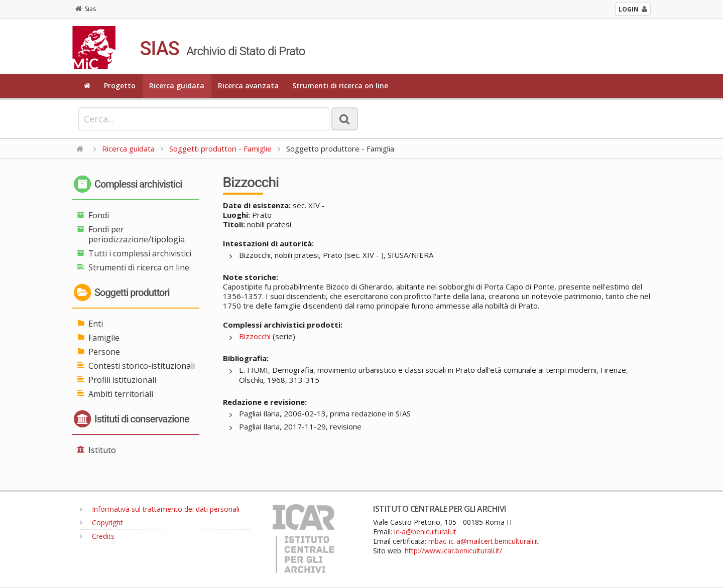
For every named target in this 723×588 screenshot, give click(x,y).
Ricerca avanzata (248, 86)
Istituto (102, 450)
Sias (86, 9)
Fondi (99, 215)
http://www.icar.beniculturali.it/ (453, 551)
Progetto (120, 86)
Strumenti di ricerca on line (340, 86)
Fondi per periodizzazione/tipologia (137, 234)
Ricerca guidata (177, 86)
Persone (104, 352)
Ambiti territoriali (121, 394)
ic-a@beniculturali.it (425, 532)
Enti (96, 324)
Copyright (101, 523)
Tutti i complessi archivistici (140, 253)
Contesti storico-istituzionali (142, 366)
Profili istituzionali (122, 380)
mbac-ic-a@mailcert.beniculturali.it (484, 541)
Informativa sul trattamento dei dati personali (160, 509)
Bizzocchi (255, 336)
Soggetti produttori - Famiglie (220, 149)
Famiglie (104, 338)
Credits (97, 536)
